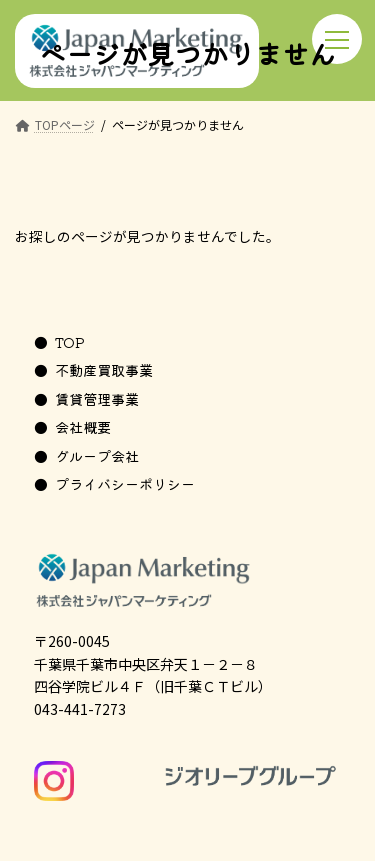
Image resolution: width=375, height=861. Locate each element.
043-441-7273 (80, 709)
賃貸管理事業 (97, 398)
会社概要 (83, 426)
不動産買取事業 (104, 369)
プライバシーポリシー (125, 483)
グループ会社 (97, 455)
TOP (70, 341)
